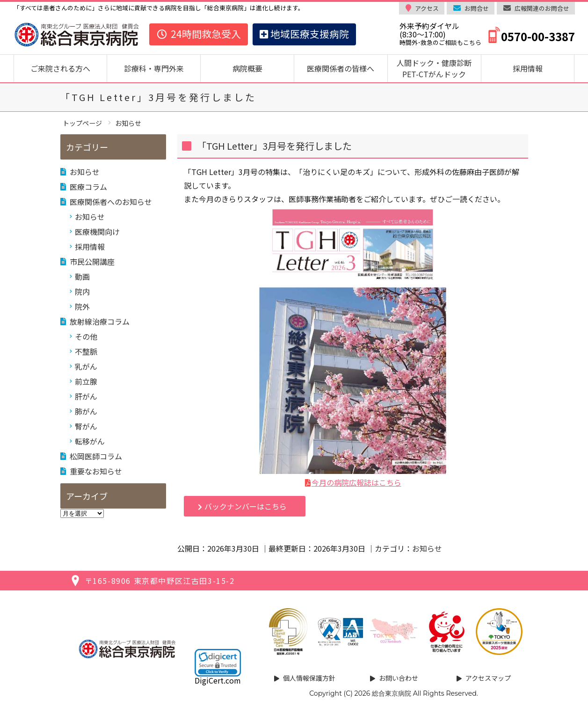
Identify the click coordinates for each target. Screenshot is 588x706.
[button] (218, 662)
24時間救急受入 (199, 34)
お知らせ (427, 548)
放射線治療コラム (100, 321)
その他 (86, 336)
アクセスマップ (488, 678)
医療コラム (88, 187)
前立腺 (86, 381)
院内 (82, 291)
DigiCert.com (218, 680)
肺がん (86, 411)
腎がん (86, 426)
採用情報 (528, 68)
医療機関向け (97, 232)
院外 (82, 306)
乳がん (86, 366)
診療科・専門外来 (154, 68)
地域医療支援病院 (304, 34)
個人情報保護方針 (309, 678)
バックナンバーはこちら (246, 506)
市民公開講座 (92, 262)
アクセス (427, 8)
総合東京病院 (392, 693)
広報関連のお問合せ (542, 8)
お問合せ (477, 8)
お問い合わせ (399, 678)
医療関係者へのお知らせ (111, 202)
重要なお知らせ (96, 471)
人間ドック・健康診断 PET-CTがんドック (438, 68)
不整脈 (86, 351)
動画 (82, 277)
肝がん (86, 396)
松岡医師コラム (96, 456)
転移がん (90, 441)
